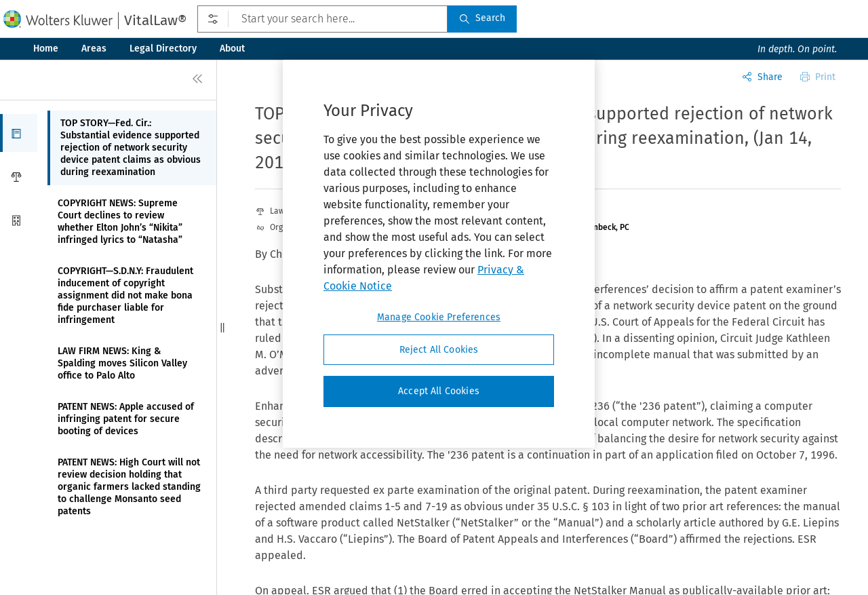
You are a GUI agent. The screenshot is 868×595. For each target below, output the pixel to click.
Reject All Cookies (439, 350)
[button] (19, 133)
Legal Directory (163, 49)
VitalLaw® (155, 20)
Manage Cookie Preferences (439, 317)
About (232, 49)
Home (46, 49)
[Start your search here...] (322, 19)
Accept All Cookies (439, 391)
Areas (94, 49)
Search (482, 18)
